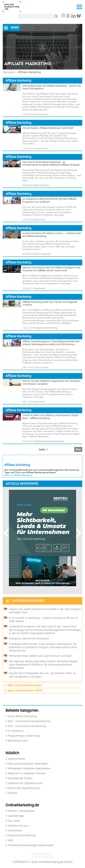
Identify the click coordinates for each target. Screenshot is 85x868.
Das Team (14, 821)
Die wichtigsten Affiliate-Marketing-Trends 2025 (48, 128)
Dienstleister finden (20, 778)
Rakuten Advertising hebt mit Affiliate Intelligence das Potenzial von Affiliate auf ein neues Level (51, 269)
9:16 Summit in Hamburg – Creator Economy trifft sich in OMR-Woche (44, 620)
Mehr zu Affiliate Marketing (18, 475)
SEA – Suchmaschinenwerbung (27, 726)
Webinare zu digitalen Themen (27, 773)
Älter (78, 449)
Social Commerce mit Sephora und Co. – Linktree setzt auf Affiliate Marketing (52, 235)
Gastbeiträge (16, 816)
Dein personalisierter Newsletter (28, 764)
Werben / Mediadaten (21, 811)
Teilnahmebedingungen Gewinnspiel (31, 845)
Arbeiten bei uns (18, 826)
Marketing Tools (18, 741)
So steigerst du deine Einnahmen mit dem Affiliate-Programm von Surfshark (50, 200)
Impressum (15, 831)
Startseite (9, 72)
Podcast (13, 793)
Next (77, 533)
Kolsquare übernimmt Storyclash (29, 639)
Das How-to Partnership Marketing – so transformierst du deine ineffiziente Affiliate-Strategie (51, 163)
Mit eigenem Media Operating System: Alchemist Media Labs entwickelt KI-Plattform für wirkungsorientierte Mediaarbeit (43, 665)
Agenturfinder (17, 759)
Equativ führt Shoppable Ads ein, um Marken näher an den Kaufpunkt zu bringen (42, 675)
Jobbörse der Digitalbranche (25, 783)
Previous (8, 533)
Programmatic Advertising (24, 736)
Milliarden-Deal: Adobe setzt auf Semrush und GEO (40, 656)
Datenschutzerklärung (22, 835)
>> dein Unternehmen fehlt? (23, 690)
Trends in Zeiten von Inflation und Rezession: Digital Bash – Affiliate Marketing (50, 417)
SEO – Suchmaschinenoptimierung (29, 721)
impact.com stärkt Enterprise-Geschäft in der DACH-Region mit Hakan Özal (45, 611)
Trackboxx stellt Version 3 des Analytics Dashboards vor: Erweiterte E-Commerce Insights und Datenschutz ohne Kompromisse (43, 647)
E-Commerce (16, 731)
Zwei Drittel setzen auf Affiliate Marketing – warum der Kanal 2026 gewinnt (52, 87)
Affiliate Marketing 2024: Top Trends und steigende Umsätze (50, 303)
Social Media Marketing (22, 716)
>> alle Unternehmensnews (23, 685)
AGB (11, 840)
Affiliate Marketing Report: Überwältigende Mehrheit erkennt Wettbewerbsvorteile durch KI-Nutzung (51, 343)
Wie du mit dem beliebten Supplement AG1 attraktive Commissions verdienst (51, 382)
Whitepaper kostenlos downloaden (29, 768)
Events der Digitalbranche (24, 788)
